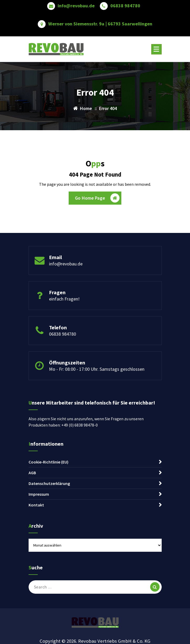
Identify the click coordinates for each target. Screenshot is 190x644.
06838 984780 (125, 6)
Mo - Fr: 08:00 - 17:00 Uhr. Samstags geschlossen (97, 369)
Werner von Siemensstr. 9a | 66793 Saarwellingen (100, 24)
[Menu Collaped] (156, 49)
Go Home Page (97, 198)
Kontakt (36, 505)
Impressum (39, 494)
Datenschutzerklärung (49, 483)
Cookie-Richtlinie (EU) (48, 462)
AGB (32, 473)
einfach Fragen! (64, 299)
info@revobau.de (76, 6)
